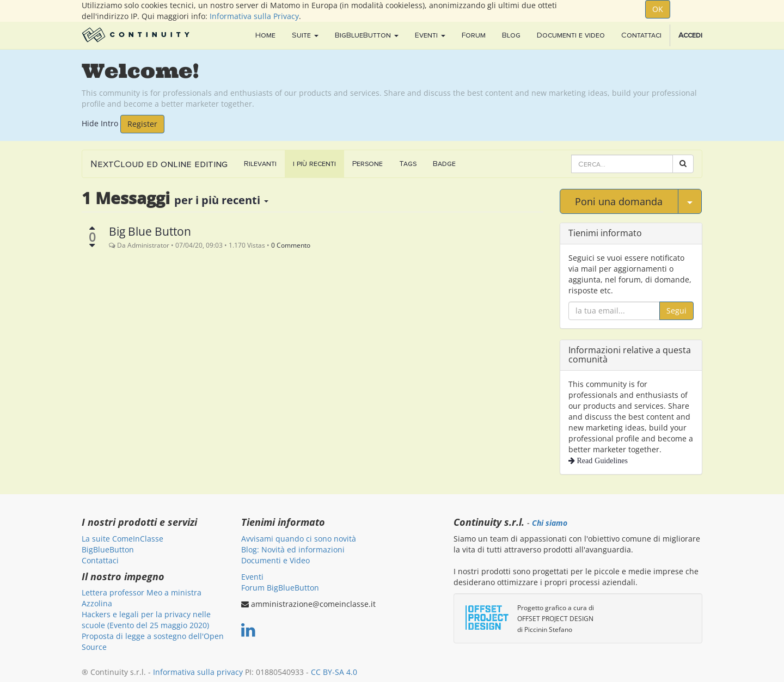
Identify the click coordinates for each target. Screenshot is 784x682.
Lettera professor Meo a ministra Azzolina (142, 598)
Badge (444, 164)
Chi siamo (550, 523)
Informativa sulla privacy (198, 672)
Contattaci (100, 560)
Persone (367, 164)
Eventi (252, 577)
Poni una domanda (619, 201)
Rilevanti (260, 164)
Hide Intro (100, 123)
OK (658, 9)
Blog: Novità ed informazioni (293, 549)
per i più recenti (221, 200)
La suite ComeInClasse (122, 539)
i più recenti (314, 164)
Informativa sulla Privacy (254, 16)
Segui (676, 311)
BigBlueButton (108, 549)
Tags (408, 164)
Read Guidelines (601, 460)
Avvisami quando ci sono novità (299, 539)
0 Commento (291, 245)
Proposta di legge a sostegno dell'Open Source (153, 641)
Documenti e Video (275, 560)
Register (142, 124)
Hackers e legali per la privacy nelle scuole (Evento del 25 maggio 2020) (146, 620)
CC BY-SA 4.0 (334, 672)
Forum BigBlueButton (280, 588)
